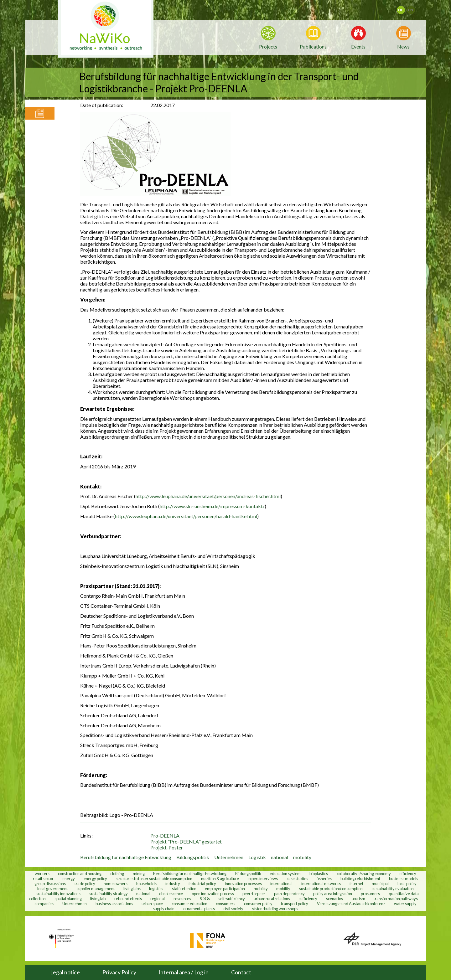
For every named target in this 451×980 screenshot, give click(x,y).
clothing (117, 873)
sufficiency (308, 898)
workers (42, 873)
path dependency (289, 893)
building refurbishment (360, 878)
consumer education (189, 903)
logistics (156, 888)
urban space (152, 903)
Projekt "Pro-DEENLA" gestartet (186, 841)
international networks (321, 883)
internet (356, 883)
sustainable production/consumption (331, 888)
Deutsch (405, 8)
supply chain (164, 908)
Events (358, 46)
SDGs (205, 898)
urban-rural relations (272, 898)
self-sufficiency (232, 898)
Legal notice (65, 972)
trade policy (85, 883)
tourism (358, 898)
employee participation (225, 888)
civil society (233, 908)
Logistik (257, 857)
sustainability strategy (109, 893)
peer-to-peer (254, 893)
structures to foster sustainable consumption (154, 878)
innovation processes (243, 883)
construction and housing (80, 873)
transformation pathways (396, 898)
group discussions (50, 883)
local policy (407, 883)
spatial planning (68, 898)
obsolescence (171, 893)
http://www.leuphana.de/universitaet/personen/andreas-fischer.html (208, 496)
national (280, 857)
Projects (268, 46)
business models (404, 878)
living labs (132, 888)
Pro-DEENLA (165, 836)
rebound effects (128, 898)
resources (182, 898)
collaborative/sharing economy (364, 873)
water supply (405, 903)
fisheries (324, 878)
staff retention (184, 888)
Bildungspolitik (193, 857)
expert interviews (263, 878)
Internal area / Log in (184, 972)
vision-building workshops (275, 908)
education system (285, 873)
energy (69, 878)
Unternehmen (229, 857)
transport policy (295, 903)
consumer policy (258, 903)
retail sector (43, 878)
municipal (380, 883)
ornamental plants (199, 908)
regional (158, 898)
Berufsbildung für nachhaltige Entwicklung (126, 857)
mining (139, 873)
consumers (225, 903)
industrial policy (202, 883)
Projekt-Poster (167, 847)
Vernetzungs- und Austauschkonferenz (351, 903)
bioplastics (319, 873)
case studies (297, 878)
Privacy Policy (119, 972)
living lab (98, 898)
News (403, 46)
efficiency (408, 873)
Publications (313, 46)
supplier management (96, 888)
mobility (302, 857)
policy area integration (333, 893)
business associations (114, 903)
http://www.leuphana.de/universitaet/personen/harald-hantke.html (186, 516)
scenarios (334, 898)
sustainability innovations (58, 893)
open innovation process (213, 893)
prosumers (370, 893)
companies (44, 903)
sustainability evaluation (393, 888)
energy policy (95, 878)
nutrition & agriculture (220, 878)
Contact (241, 972)
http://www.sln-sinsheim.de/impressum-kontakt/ (212, 506)
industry (173, 883)
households (146, 883)
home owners (116, 883)
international (281, 883)
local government (52, 888)
